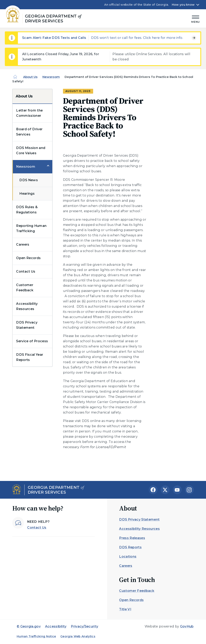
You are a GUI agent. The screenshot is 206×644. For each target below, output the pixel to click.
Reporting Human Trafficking (31, 228)
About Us (30, 77)
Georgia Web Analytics (78, 636)
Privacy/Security (84, 626)
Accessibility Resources (27, 306)
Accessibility (56, 626)
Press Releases (132, 538)
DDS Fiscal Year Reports (30, 357)
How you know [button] (183, 5)
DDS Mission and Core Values (31, 150)
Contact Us (26, 271)
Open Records (28, 258)
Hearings (27, 194)
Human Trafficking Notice (36, 636)
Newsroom (51, 77)
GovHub (187, 626)
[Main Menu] (196, 19)
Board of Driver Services (29, 132)
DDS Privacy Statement (27, 325)
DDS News (29, 180)
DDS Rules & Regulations (27, 210)
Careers (23, 244)
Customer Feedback (25, 288)
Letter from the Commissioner (29, 113)
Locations (128, 557)
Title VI (125, 609)
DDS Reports (130, 547)
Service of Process (32, 341)
